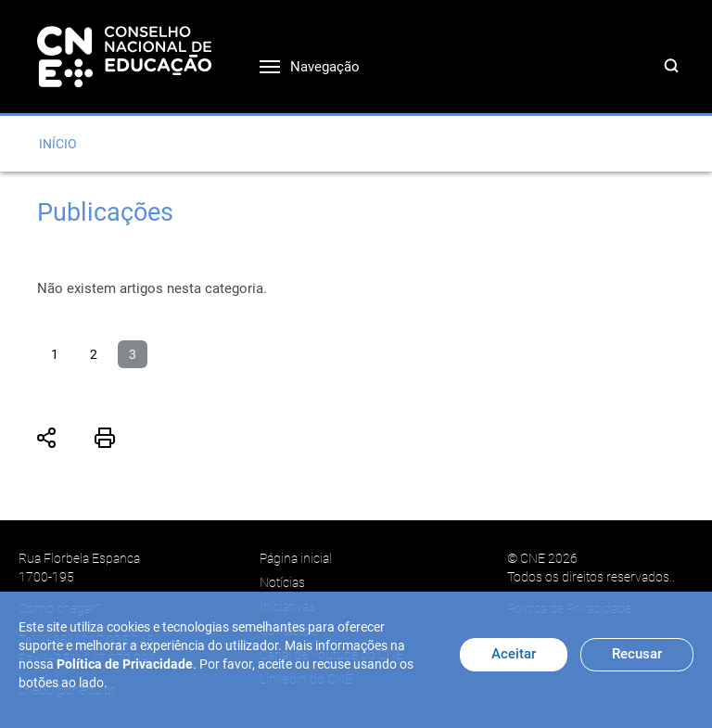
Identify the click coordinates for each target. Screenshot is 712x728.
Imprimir (105, 438)
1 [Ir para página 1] (55, 354)
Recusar (637, 654)
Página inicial (296, 558)
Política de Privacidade (125, 664)
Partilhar (47, 438)
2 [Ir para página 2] (94, 354)
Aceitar (514, 654)
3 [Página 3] (133, 354)
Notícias (282, 582)
